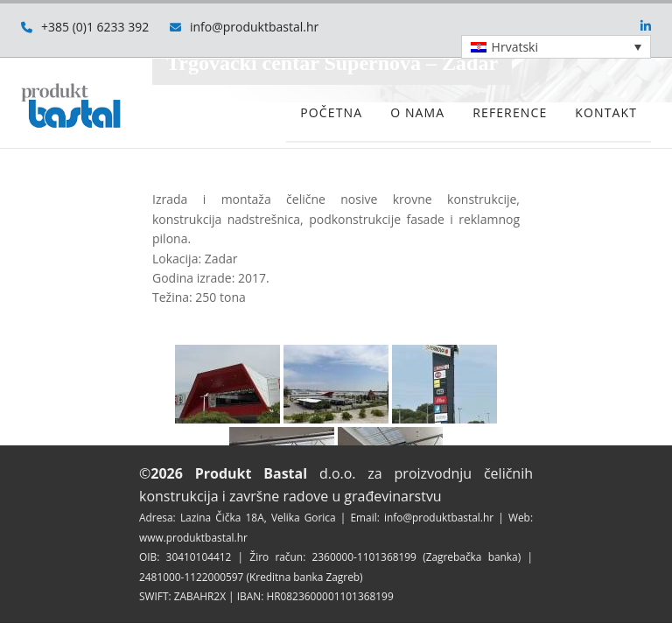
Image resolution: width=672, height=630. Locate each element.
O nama (417, 112)
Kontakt (606, 112)
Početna (331, 112)
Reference (510, 112)
